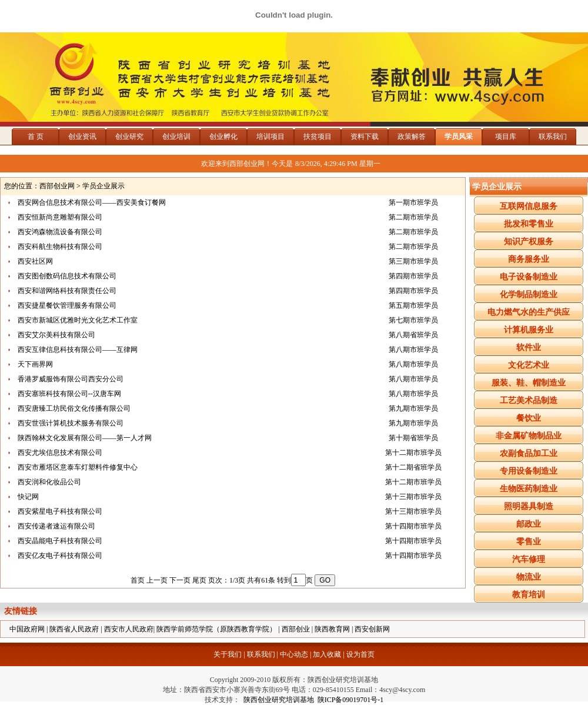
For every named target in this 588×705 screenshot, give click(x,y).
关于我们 (228, 654)
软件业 (529, 347)
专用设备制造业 (529, 471)
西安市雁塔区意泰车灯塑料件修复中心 (78, 467)
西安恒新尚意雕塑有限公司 (60, 217)
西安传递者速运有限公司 (56, 526)
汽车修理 (529, 559)
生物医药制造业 (529, 489)
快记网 (28, 497)
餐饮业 (529, 418)
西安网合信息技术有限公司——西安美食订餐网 (92, 202)
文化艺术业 (529, 365)
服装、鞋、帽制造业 (529, 383)
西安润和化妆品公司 (49, 482)
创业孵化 (223, 137)
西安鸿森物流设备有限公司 (60, 232)
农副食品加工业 (529, 453)
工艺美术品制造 (529, 400)
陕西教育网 (332, 629)
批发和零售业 (529, 224)
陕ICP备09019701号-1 (351, 700)
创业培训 (176, 137)
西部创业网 (57, 186)
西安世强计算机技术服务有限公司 (71, 423)
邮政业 (529, 524)
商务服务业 (529, 259)
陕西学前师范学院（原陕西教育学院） (216, 629)
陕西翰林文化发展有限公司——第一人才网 (85, 438)
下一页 (180, 580)
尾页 (199, 580)
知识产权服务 (529, 242)
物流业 (529, 577)
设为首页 (360, 654)
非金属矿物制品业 (529, 436)
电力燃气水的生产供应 (529, 312)
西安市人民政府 (129, 629)
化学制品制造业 (529, 295)
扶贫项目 (318, 137)
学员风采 (459, 137)
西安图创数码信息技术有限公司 (67, 276)
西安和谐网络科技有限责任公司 (67, 291)
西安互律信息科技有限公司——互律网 (78, 350)
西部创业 (296, 629)
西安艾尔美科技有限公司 (56, 335)
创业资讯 (82, 137)
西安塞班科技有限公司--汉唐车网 (69, 394)
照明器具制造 (529, 506)
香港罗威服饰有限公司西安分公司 (71, 379)
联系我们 (553, 137)
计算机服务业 (529, 330)
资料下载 (365, 137)
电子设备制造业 (529, 277)
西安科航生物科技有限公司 (60, 247)
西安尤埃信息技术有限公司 (60, 453)
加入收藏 (327, 654)
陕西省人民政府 (74, 629)
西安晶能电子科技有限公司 (60, 541)
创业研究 (129, 137)
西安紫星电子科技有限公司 (60, 511)
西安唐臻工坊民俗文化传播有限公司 (74, 408)
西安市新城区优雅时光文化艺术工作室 (78, 320)
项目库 (506, 137)
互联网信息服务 (529, 206)
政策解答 (412, 137)
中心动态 (294, 654)
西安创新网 (372, 629)
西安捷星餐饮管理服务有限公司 (67, 305)
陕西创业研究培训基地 (277, 700)
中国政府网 (27, 629)
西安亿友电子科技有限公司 (60, 556)
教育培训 (529, 595)
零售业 (529, 542)
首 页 (36, 137)
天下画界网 (35, 364)
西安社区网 (35, 261)
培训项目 (270, 137)
